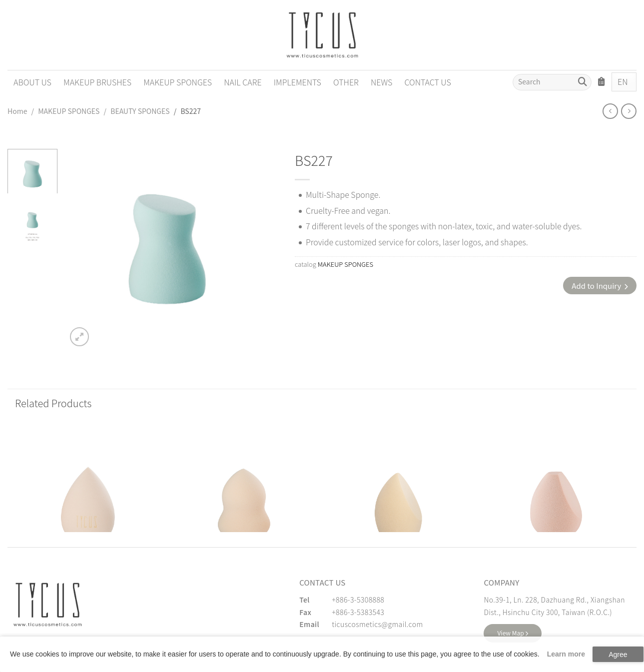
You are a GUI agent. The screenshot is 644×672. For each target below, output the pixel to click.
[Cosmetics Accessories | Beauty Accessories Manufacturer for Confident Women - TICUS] (322, 35)
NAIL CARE (243, 82)
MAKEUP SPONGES (178, 82)
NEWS (381, 82)
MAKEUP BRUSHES (97, 82)
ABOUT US (32, 82)
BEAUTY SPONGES (140, 111)
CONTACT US (427, 82)
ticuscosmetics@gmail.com (377, 624)
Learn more (566, 654)
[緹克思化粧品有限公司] (47, 605)
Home (17, 111)
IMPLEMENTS (298, 82)
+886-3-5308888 (358, 600)
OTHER (346, 82)
